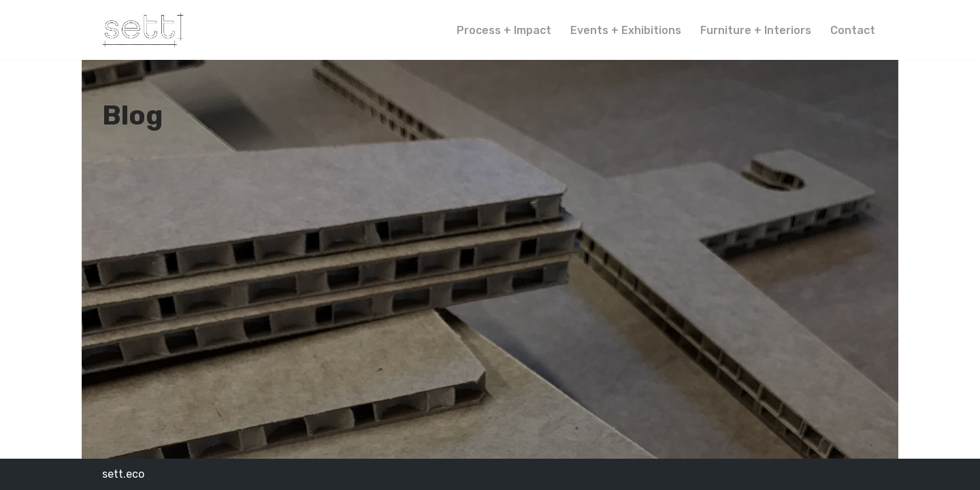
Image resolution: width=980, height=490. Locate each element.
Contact (853, 30)
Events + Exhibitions (626, 30)
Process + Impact (504, 30)
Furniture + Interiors (756, 30)
